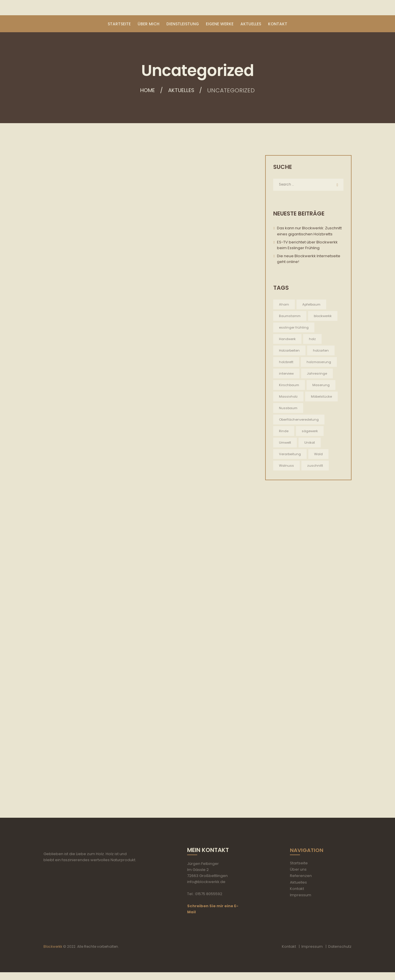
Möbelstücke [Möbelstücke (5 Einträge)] (323, 398)
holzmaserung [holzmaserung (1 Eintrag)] (320, 363)
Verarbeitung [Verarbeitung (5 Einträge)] (290, 456)
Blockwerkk (53, 955)
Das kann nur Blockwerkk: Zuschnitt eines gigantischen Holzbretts (309, 232)
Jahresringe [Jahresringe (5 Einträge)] (318, 374)
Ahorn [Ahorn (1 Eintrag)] (284, 305)
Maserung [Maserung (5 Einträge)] (323, 386)
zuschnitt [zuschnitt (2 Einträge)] (316, 468)
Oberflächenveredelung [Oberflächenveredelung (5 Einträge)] (300, 421)
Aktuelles (182, 91)
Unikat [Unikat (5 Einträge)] (311, 444)
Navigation (308, 858)
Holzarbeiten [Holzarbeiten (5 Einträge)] (290, 351)
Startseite (299, 871)
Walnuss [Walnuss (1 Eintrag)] (287, 468)
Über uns (298, 877)
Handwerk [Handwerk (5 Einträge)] (288, 340)
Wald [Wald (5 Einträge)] (320, 456)
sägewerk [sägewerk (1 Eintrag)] (311, 433)
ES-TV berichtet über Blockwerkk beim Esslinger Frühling (307, 245)
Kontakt (297, 896)
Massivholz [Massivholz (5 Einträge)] (289, 398)
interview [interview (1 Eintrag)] (287, 374)
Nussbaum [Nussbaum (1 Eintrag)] (289, 410)
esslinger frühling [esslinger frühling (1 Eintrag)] (294, 328)
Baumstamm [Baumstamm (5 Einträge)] (291, 317)
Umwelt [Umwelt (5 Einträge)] (285, 444)
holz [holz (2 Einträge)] (313, 340)
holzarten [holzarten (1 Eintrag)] (322, 351)
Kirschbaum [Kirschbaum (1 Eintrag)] (290, 386)
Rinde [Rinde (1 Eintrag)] (284, 433)
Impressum (301, 903)
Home (146, 91)
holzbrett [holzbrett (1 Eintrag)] (286, 363)
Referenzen (301, 884)
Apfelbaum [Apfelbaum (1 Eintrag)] (312, 305)
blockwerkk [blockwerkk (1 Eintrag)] (326, 317)
